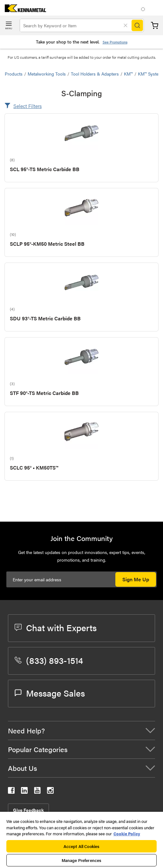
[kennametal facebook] (11, 792)
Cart (155, 26)
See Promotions (115, 42)
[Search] (137, 25)
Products (14, 74)
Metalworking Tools (47, 74)
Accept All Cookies (81, 846)
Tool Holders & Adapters (95, 74)
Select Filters (27, 106)
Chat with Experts (56, 627)
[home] (23, 10)
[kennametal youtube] (37, 792)
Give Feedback (28, 810)
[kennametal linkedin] (24, 792)
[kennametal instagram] (50, 792)
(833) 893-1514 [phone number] (49, 660)
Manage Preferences (81, 860)
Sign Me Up (136, 579)
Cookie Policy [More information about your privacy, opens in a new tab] (127, 834)
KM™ (128, 74)
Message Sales (50, 693)
